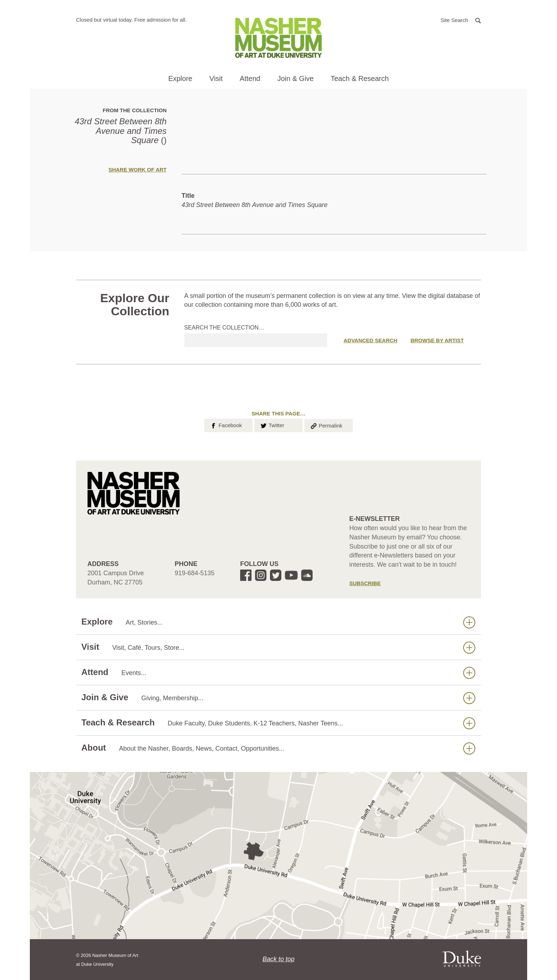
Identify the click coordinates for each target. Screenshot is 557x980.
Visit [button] (216, 78)
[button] (461, 20)
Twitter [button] (272, 425)
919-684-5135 (195, 573)
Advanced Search (370, 340)
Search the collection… (225, 328)
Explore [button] (180, 78)
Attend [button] (250, 78)
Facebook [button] (226, 425)
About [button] (278, 748)
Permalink (326, 425)
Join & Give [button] (296, 78)
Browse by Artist (437, 340)
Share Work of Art (137, 170)
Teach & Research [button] (360, 78)
